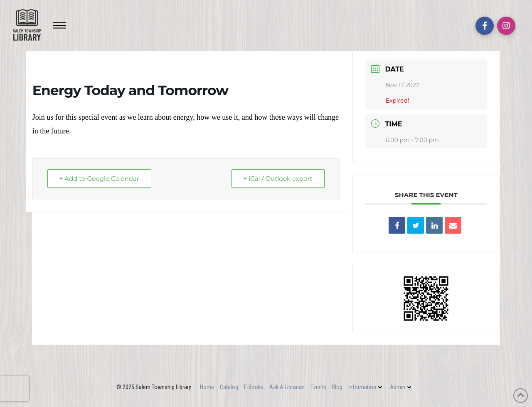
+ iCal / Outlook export (278, 179)
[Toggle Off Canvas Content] (59, 25)
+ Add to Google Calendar (99, 179)
